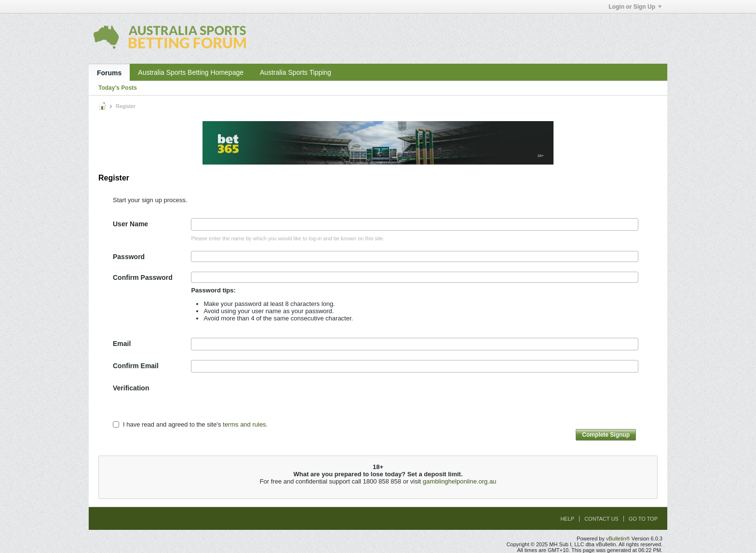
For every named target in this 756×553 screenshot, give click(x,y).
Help (567, 519)
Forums (109, 73)
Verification (131, 388)
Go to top (643, 519)
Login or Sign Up (635, 7)
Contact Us (601, 519)
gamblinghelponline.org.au (460, 481)
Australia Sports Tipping (296, 72)
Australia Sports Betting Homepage (191, 72)
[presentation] (264, 401)
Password (129, 257)
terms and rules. (245, 424)
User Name (130, 224)
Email (122, 344)
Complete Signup (606, 435)
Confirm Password (143, 277)
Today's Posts (118, 88)
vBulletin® (618, 539)
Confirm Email (136, 366)
